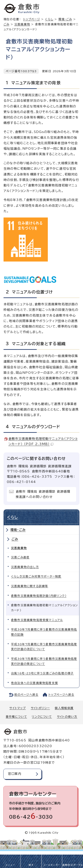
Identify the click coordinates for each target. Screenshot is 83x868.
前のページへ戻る (26, 695)
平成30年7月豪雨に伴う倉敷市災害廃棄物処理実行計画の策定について (44, 661)
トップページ (32, 19)
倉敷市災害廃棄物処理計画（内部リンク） (39, 596)
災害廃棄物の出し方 (25, 567)
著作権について (16, 717)
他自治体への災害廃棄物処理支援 (35, 683)
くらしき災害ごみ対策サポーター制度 (36, 576)
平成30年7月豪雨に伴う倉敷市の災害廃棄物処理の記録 (44, 632)
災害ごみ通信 (20, 557)
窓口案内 (15, 774)
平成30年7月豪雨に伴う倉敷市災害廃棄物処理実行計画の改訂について (44, 647)
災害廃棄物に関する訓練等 (30, 586)
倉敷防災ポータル (73, 865)
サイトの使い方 (67, 717)
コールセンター (52, 865)
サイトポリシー (40, 708)
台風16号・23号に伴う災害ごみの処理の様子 (42, 673)
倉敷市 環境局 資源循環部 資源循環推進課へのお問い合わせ (43, 494)
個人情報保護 (64, 708)
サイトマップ (17, 708)
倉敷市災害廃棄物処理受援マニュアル (37, 620)
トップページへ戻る (61, 695)
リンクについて (42, 717)
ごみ (6, 24)
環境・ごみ (18, 530)
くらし (49, 19)
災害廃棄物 (22, 24)
